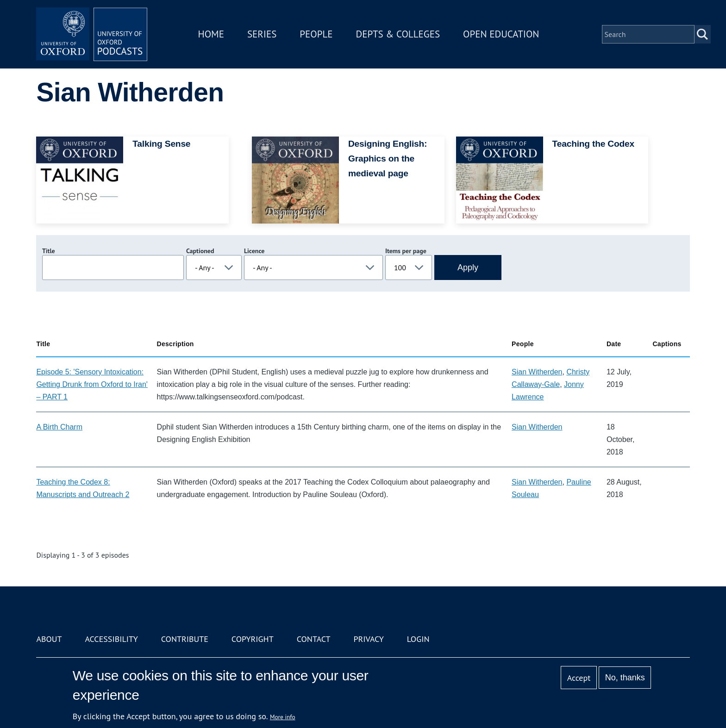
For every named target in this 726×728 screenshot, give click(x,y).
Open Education (501, 34)
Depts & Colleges (398, 34)
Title (49, 251)
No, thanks (625, 678)
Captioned (200, 251)
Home (211, 34)
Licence (254, 251)
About (49, 639)
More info (283, 717)
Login (418, 639)
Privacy (369, 639)
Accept (579, 678)
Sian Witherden (537, 372)
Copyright (253, 639)
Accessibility (111, 639)
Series (262, 34)
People (316, 34)
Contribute (185, 639)
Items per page (406, 251)
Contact (314, 639)
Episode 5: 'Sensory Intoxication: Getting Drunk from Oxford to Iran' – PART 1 (92, 384)
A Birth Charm (59, 427)
